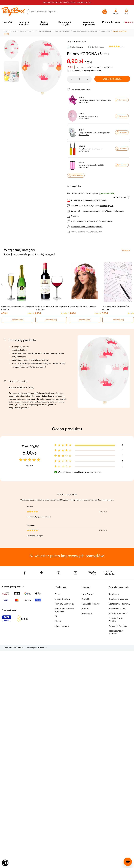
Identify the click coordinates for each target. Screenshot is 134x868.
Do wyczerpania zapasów (91, 71)
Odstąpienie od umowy (119, 604)
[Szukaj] (65, 12)
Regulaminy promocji (118, 599)
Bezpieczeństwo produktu (116, 632)
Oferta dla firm (96, 232)
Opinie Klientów (62, 599)
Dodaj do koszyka (112, 79)
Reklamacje (87, 614)
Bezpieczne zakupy (117, 609)
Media (58, 621)
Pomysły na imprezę (64, 604)
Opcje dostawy (120, 197)
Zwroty (85, 609)
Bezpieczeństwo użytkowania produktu (87, 227)
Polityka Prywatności (118, 614)
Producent (75, 216)
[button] (59, 68)
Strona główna (10, 31)
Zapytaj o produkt (98, 47)
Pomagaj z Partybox (118, 626)
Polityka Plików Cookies (116, 620)
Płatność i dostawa (91, 604)
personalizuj (18, 320)
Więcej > (126, 250)
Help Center (87, 594)
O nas (58, 594)
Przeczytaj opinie (106, 206)
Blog (57, 616)
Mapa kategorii (62, 626)
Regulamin (114, 594)
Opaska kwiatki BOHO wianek (82, 307)
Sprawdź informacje (115, 211)
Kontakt (85, 599)
